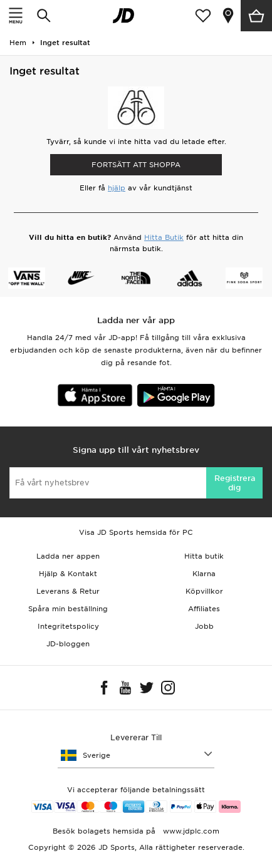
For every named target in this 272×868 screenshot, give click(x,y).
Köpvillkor (204, 591)
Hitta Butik (164, 237)
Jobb (204, 626)
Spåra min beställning (68, 609)
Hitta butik (204, 556)
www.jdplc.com (190, 831)
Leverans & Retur (68, 591)
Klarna (204, 574)
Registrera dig (235, 483)
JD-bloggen (68, 644)
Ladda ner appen (68, 556)
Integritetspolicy (68, 626)
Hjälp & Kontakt (68, 574)
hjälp (117, 188)
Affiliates (204, 609)
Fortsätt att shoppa (136, 165)
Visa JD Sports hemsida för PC (136, 532)
